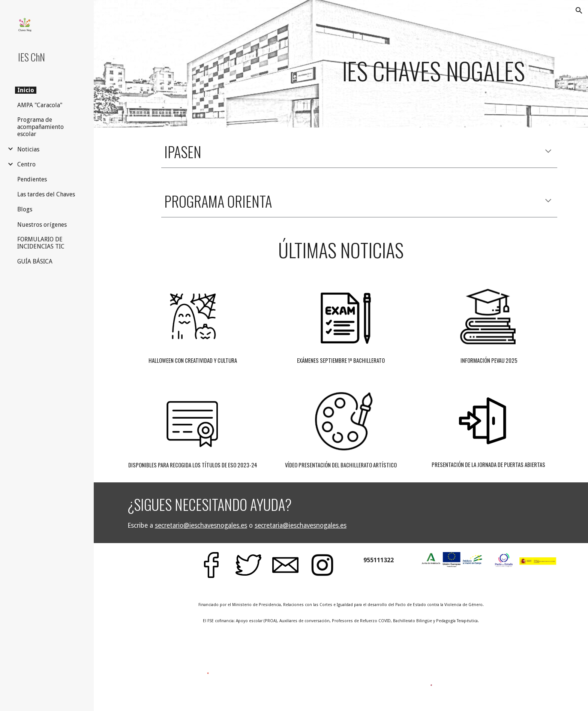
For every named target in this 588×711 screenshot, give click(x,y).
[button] (579, 10)
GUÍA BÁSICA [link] (35, 261)
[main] (433, 64)
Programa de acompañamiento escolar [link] (40, 127)
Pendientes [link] (32, 179)
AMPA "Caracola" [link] (40, 105)
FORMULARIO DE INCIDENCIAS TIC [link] (41, 243)
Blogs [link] (25, 209)
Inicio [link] (26, 90)
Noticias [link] (28, 149)
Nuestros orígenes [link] (42, 225)
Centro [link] (26, 164)
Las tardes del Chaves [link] (46, 194)
